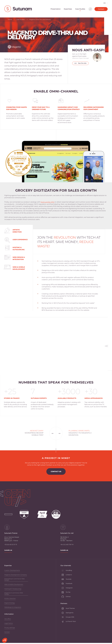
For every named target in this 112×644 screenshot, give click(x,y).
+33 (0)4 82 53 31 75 (11, 545)
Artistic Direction (10, 599)
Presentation (56, 9)
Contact (101, 9)
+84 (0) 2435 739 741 (67, 545)
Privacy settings (10, 628)
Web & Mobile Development (14, 585)
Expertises (68, 9)
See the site (80, 63)
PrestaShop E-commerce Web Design (14, 580)
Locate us (8, 550)
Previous (107, 346)
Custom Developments (12, 571)
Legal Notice (9, 623)
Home (10, 20)
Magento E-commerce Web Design (14, 594)
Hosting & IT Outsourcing (13, 589)
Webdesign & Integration (13, 607)
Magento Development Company (16, 575)
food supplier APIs (48, 202)
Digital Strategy (10, 603)
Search (90, 9)
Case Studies (80, 9)
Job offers (8, 619)
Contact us (56, 471)
